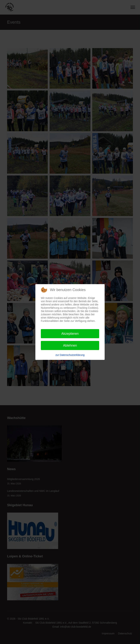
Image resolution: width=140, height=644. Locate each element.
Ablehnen (70, 345)
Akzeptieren (70, 334)
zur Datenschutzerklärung (70, 355)
